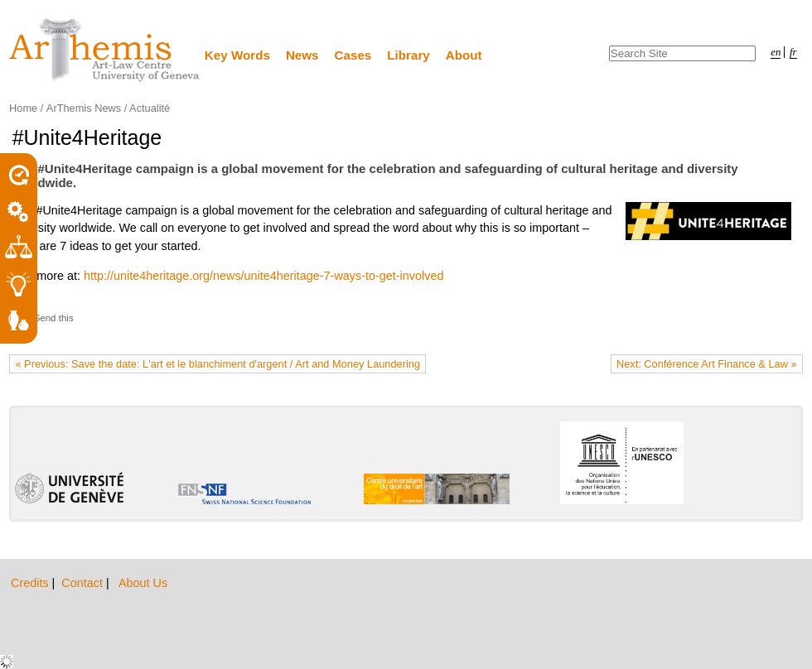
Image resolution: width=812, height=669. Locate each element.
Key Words (237, 55)
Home (23, 108)
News (302, 55)
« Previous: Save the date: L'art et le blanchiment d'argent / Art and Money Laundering (217, 364)
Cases (353, 55)
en (776, 52)
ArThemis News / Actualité (108, 108)
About (464, 55)
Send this (54, 318)
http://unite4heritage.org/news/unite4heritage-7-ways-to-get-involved (263, 276)
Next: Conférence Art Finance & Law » (707, 364)
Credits (31, 583)
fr (793, 52)
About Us (143, 583)
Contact (84, 583)
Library (408, 55)
